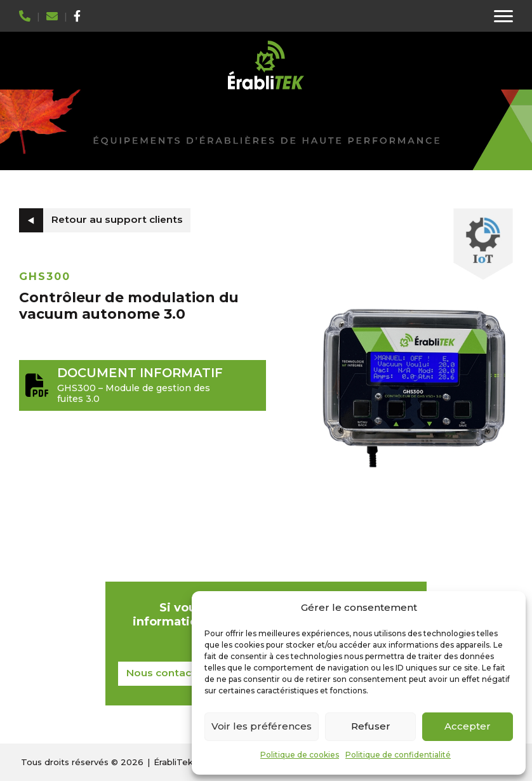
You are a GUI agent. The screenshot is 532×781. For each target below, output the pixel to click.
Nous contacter (166, 673)
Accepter (468, 726)
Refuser (371, 726)
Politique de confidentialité (398, 755)
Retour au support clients (117, 219)
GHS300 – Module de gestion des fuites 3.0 (143, 385)
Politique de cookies (300, 755)
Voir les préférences (262, 726)
